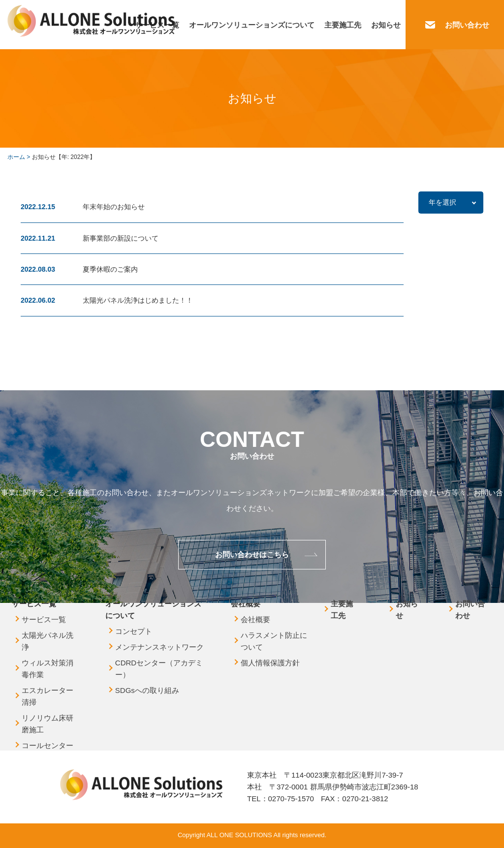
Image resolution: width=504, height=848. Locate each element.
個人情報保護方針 (270, 663)
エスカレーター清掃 (47, 696)
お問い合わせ (467, 25)
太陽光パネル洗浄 (47, 641)
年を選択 (442, 202)
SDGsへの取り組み (147, 690)
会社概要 (255, 619)
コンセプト (134, 631)
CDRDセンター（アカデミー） (159, 669)
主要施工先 (343, 25)
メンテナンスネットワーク (159, 647)
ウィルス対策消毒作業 (47, 669)
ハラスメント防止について (274, 641)
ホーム (16, 157)
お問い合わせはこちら (252, 554)
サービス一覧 (44, 619)
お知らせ (386, 25)
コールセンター (47, 745)
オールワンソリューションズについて (252, 25)
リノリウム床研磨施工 (47, 724)
